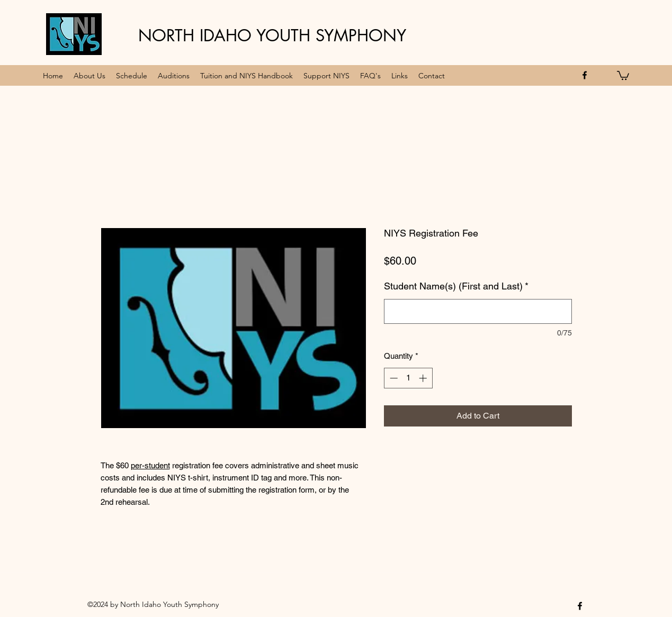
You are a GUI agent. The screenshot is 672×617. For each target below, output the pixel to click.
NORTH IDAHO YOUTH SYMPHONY (272, 35)
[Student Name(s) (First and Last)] (478, 311)
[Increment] (424, 378)
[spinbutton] (408, 378)
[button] (623, 75)
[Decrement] (393, 378)
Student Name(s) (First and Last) (456, 286)
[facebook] (585, 75)
